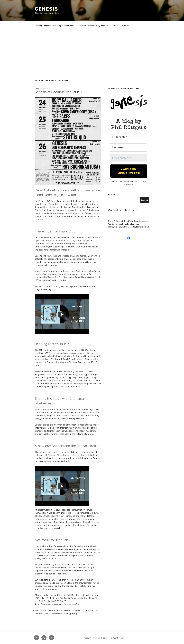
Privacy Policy (89, 638)
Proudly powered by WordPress (110, 638)
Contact (126, 26)
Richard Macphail (51, 262)
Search (111, 195)
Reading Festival (84, 201)
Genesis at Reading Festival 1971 (59, 92)
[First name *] (129, 137)
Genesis (46, 9)
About (115, 26)
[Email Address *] (129, 158)
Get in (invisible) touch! (123, 210)
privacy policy (138, 181)
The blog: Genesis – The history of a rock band (54, 26)
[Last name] (129, 147)
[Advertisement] (92, 49)
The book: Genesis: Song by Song (93, 26)
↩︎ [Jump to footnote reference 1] (77, 613)
